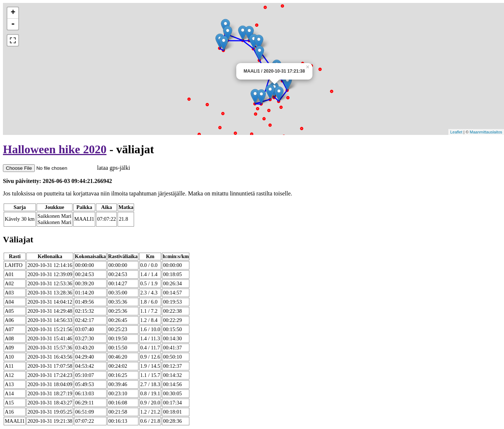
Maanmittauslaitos (486, 132)
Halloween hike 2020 (55, 149)
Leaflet (456, 132)
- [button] (13, 24)
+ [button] (13, 13)
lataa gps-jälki (66, 168)
